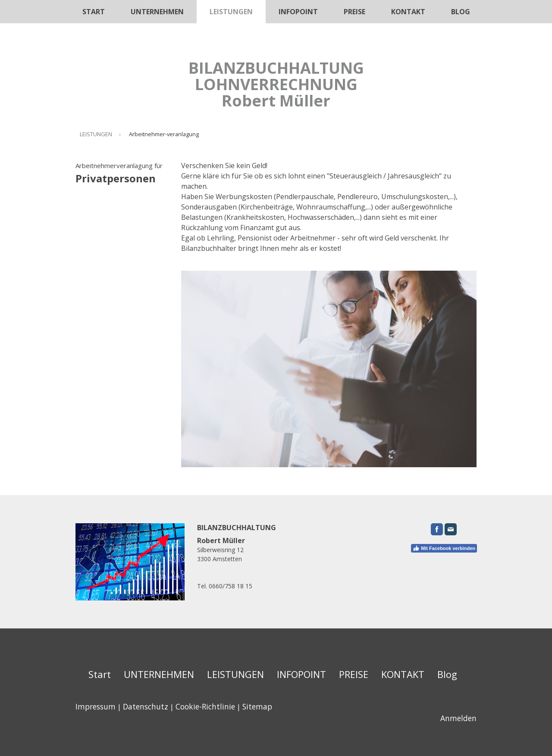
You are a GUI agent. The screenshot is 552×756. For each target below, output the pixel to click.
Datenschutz (146, 706)
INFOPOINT (298, 12)
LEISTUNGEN (231, 12)
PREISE (354, 12)
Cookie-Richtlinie (205, 706)
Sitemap (257, 706)
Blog (461, 12)
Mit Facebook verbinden (444, 548)
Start (94, 12)
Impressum (96, 706)
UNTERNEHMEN (157, 12)
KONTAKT (408, 12)
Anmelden (458, 718)
